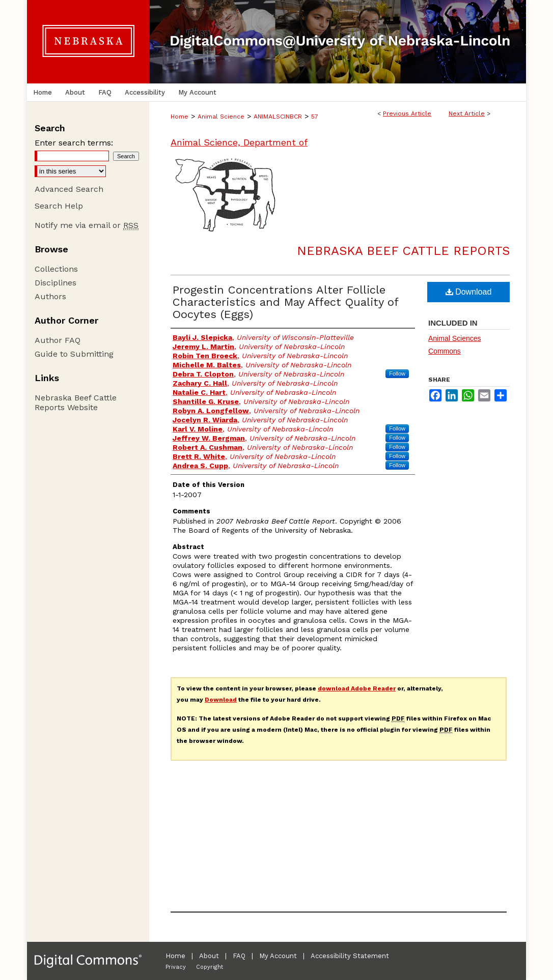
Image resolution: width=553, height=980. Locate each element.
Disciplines (56, 283)
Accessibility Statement (350, 956)
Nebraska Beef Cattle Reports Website (76, 402)
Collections (56, 269)
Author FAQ (58, 340)
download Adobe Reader (357, 688)
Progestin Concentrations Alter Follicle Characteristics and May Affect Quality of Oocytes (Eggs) (285, 302)
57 (315, 117)
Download (469, 292)
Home (179, 117)
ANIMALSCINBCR (278, 117)
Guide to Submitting (74, 354)
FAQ (239, 956)
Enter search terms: (74, 143)
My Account (278, 956)
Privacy (176, 967)
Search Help (59, 206)
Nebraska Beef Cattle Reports (403, 251)
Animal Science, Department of (239, 142)
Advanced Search (69, 189)
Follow (397, 373)
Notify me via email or (87, 225)
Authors (50, 296)
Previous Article (407, 113)
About (209, 956)
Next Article (467, 113)
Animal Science (221, 117)
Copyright (210, 967)
